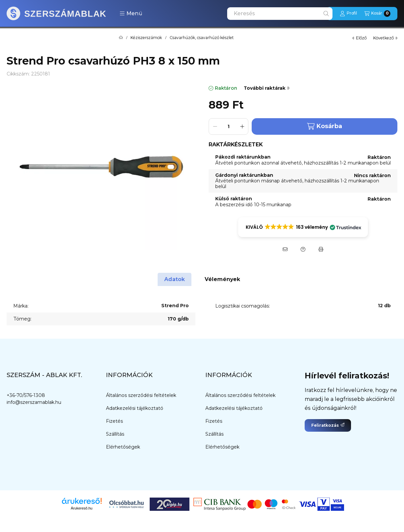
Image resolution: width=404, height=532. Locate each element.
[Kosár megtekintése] (377, 14)
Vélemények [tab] (222, 279)
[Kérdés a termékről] (303, 249)
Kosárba (325, 126)
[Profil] (348, 14)
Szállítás (115, 434)
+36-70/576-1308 (26, 395)
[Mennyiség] (228, 126)
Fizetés (114, 421)
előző (359, 38)
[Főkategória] (121, 38)
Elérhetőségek (123, 447)
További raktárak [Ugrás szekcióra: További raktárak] (267, 88)
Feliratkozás (328, 425)
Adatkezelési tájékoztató (135, 408)
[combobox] (280, 14)
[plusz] (242, 126)
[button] (131, 14)
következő (385, 38)
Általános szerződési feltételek (141, 395)
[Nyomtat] (321, 249)
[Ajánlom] (285, 249)
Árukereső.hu (82, 508)
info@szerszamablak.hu (34, 402)
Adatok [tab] (175, 279)
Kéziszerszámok (146, 38)
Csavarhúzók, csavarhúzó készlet (202, 38)
